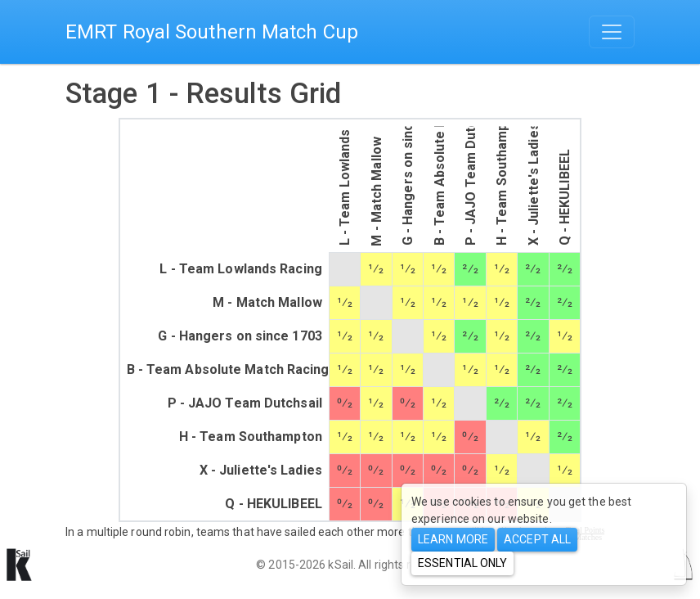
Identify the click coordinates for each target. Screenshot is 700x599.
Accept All (537, 539)
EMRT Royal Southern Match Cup (212, 32)
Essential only (462, 563)
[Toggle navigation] (612, 32)
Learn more (453, 539)
